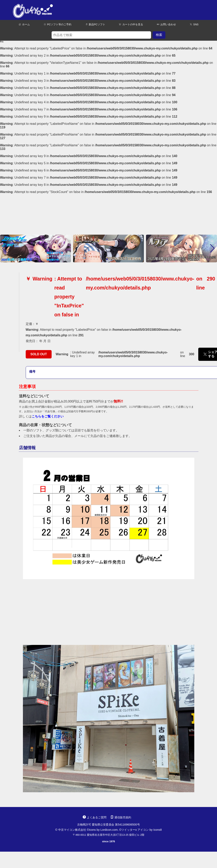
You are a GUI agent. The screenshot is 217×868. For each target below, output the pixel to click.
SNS (194, 24)
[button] (5, 248)
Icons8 (157, 830)
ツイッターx (129, 830)
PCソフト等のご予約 (58, 24)
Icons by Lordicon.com (103, 830)
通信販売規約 (121, 817)
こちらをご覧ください (48, 416)
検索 (159, 35)
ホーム (24, 24)
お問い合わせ (166, 24)
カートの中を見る (131, 24)
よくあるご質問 (94, 817)
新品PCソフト (95, 24)
